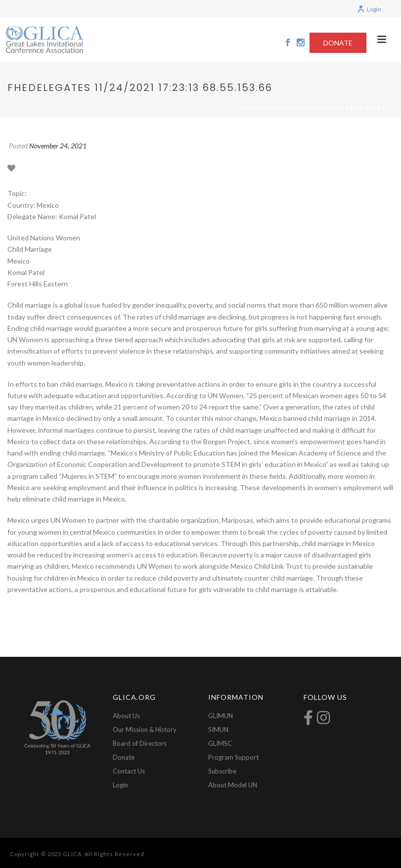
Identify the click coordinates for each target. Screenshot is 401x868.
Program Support (233, 757)
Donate (124, 757)
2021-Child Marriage (199, 108)
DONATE (338, 43)
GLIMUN (221, 716)
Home (150, 108)
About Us (126, 716)
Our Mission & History (145, 730)
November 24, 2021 (58, 146)
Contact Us (129, 771)
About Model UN (233, 785)
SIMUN (218, 730)
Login (369, 9)
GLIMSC (220, 743)
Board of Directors (140, 743)
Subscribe (222, 771)
